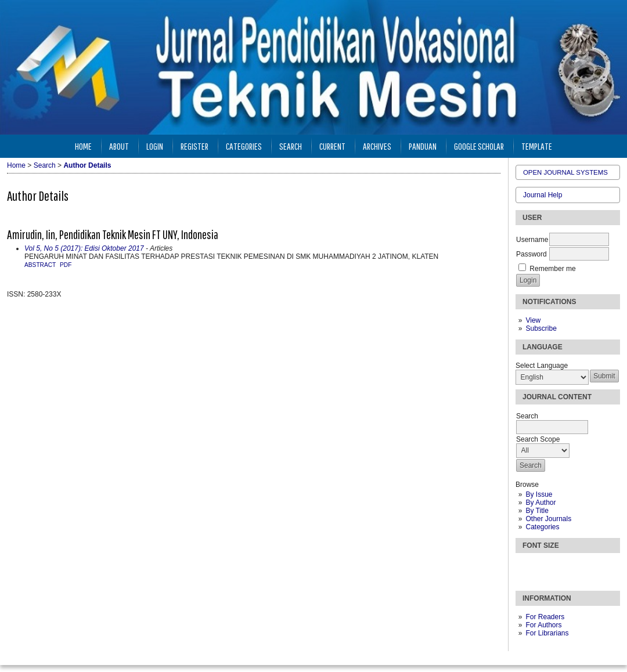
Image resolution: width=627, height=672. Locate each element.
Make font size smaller (526, 567)
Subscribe (541, 328)
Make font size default (545, 567)
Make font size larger (563, 567)
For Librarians (547, 633)
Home (83, 146)
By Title (537, 511)
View (533, 320)
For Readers (545, 617)
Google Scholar (479, 146)
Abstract (40, 265)
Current (332, 146)
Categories (542, 527)
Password (531, 254)
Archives (377, 146)
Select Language (542, 366)
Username (532, 240)
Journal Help (543, 195)
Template (537, 146)
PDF (66, 265)
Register (194, 146)
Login (155, 146)
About (119, 146)
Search (291, 146)
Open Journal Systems (565, 172)
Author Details (87, 165)
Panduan (423, 146)
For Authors (543, 625)
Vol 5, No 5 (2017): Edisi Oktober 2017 (84, 248)
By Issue (539, 494)
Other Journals (548, 519)
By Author (540, 503)
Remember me (552, 269)
